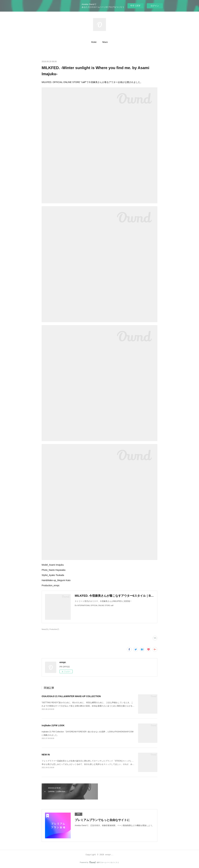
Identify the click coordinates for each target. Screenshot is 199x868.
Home (94, 42)
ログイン (155, 6)
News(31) (45, 629)
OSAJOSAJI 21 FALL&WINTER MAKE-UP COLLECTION (71, 696)
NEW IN (46, 755)
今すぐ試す (135, 6)
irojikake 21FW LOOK (53, 725)
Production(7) (54, 629)
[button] (94, 42)
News (105, 42)
